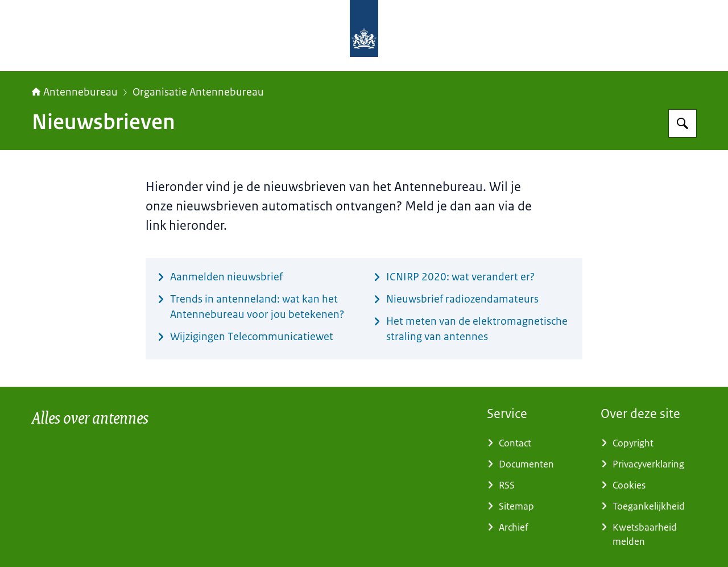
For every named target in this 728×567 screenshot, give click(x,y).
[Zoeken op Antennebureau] (682, 123)
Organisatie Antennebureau (198, 92)
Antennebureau (75, 92)
